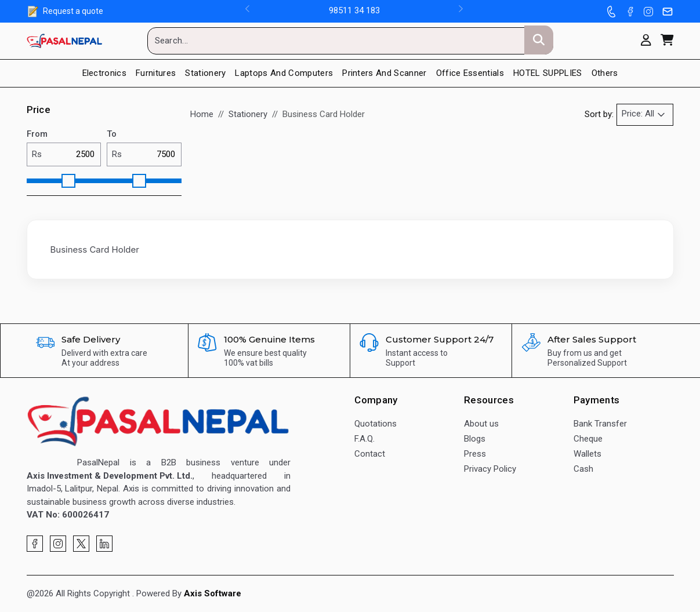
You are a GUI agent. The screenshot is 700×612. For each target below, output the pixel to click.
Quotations (376, 424)
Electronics (105, 73)
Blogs (475, 439)
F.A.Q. (364, 439)
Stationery (205, 73)
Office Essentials (470, 73)
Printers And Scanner (384, 73)
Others (605, 73)
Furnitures (156, 73)
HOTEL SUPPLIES (547, 73)
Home (202, 114)
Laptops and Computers (284, 73)
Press (475, 454)
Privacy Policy (490, 469)
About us (481, 424)
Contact (370, 454)
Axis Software (213, 593)
